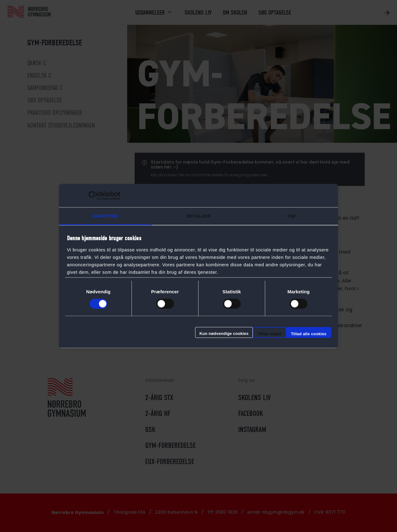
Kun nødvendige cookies (224, 333)
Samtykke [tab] (106, 216)
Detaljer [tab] (199, 216)
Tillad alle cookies (309, 334)
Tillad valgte (270, 334)
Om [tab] (292, 216)
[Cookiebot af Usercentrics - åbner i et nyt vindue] (93, 196)
